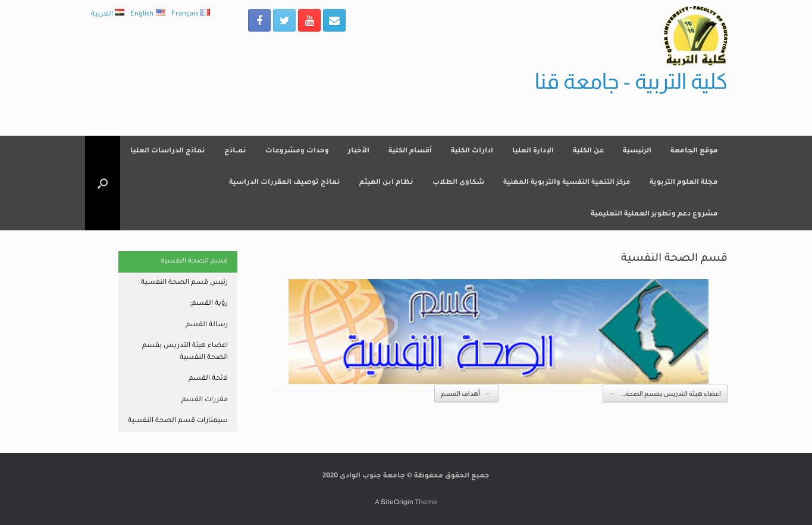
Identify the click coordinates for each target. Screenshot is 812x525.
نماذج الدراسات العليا (168, 151)
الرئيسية (637, 151)
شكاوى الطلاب (458, 183)
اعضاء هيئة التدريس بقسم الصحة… (665, 394)
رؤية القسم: (209, 304)
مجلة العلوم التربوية (684, 183)
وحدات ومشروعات (297, 151)
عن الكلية (588, 151)
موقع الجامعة (694, 151)
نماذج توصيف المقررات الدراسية (285, 183)
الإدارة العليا (533, 151)
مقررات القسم (205, 400)
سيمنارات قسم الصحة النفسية (178, 421)
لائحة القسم (208, 379)
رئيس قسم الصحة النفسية (184, 283)
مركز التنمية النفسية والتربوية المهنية (567, 183)
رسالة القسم (207, 325)
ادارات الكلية (472, 151)
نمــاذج (235, 151)
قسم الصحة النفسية (194, 262)
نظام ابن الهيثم (386, 183)
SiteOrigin (397, 502)
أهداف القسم (466, 394)
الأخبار (359, 151)
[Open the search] (103, 183)
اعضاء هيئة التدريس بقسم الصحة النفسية (185, 352)
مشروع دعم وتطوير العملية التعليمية (654, 215)
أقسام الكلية (410, 151)
